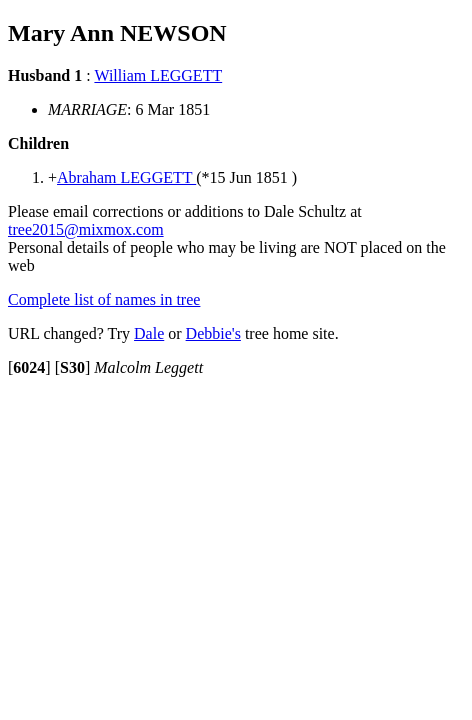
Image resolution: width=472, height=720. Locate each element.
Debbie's (213, 333)
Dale (149, 333)
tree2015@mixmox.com (86, 229)
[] (29, 367)
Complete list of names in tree (104, 299)
